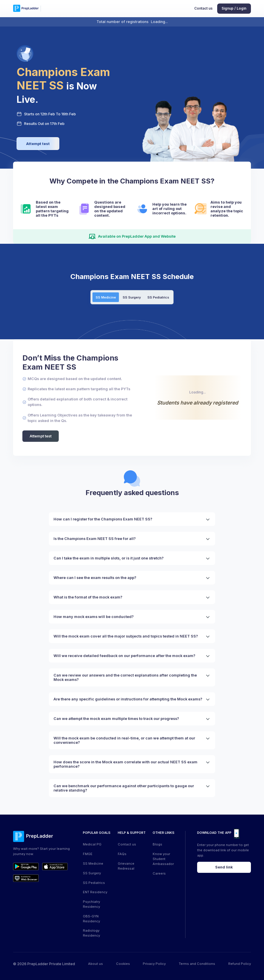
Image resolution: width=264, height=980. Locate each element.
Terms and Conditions (197, 964)
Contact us (203, 8)
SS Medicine (106, 297)
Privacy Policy (154, 964)
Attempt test (38, 144)
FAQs (122, 854)
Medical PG (92, 844)
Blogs (157, 844)
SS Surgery (132, 297)
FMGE (88, 854)
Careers (159, 873)
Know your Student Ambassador (163, 859)
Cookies (123, 964)
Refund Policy (240, 964)
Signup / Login (234, 8)
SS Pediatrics (158, 297)
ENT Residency (95, 892)
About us (96, 964)
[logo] (26, 9)
